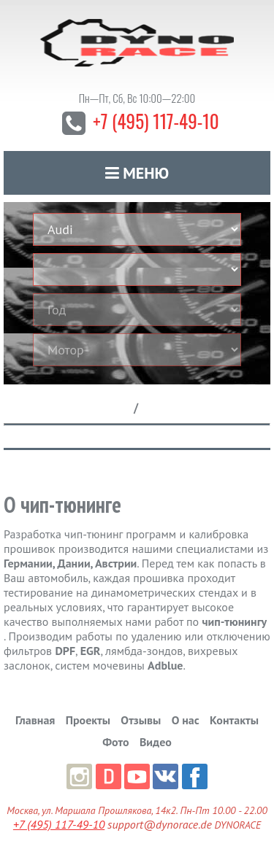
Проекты (88, 720)
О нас (186, 720)
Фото (115, 742)
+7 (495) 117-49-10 (156, 121)
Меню (137, 173)
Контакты (234, 720)
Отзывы (141, 720)
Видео (156, 742)
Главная (35, 720)
